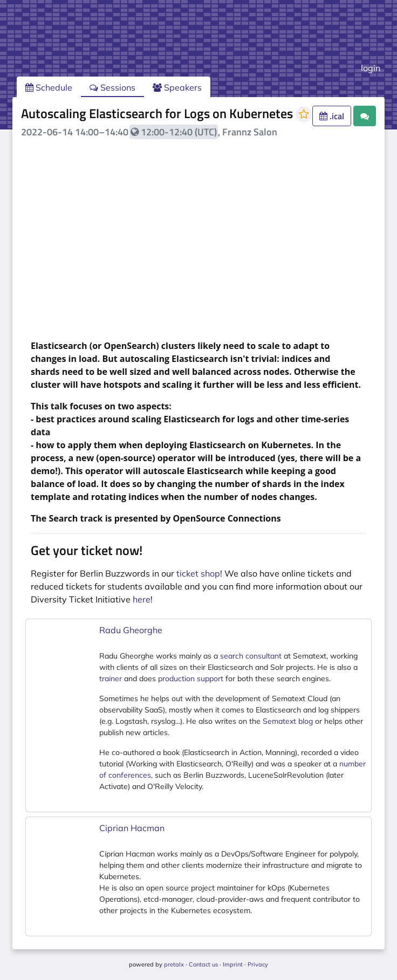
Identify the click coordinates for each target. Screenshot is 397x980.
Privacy (258, 964)
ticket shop (198, 573)
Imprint (233, 964)
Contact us (203, 964)
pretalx (174, 964)
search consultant (251, 656)
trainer (111, 679)
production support (191, 679)
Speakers (177, 87)
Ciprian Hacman (132, 828)
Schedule (49, 87)
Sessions (112, 87)
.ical (332, 116)
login (371, 68)
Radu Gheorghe (131, 630)
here (142, 599)
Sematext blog (288, 721)
